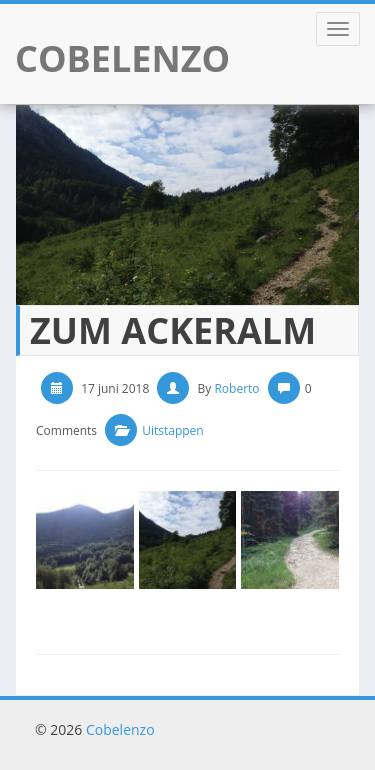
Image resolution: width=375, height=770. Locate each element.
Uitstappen (173, 430)
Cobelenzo (120, 729)
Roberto (236, 388)
